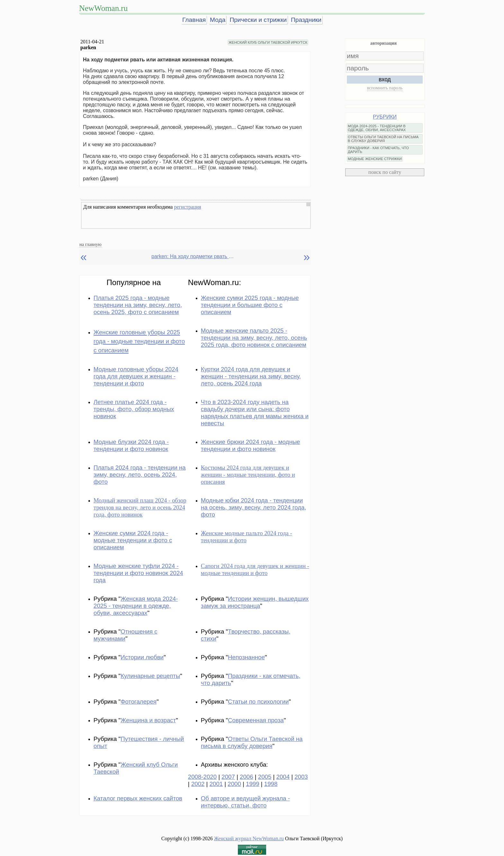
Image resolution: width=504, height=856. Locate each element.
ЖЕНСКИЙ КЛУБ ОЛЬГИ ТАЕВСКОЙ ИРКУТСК (268, 42)
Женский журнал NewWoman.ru (249, 838)
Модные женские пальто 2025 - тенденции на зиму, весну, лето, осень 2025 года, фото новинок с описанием (254, 338)
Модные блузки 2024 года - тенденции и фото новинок (131, 445)
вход (385, 79)
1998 (271, 784)
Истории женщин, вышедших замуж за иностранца (255, 602)
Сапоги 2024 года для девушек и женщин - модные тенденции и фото (255, 569)
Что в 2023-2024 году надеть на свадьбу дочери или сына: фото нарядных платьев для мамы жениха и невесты (255, 413)
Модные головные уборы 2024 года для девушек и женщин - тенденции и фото (136, 376)
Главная (194, 20)
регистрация (187, 207)
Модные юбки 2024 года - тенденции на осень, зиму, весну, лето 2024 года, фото (254, 507)
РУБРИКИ (385, 117)
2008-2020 (202, 777)
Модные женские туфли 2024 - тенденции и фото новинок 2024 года (138, 573)
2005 (265, 777)
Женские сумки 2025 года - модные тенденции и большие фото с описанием (250, 305)
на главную (90, 244)
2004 (283, 777)
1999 (253, 784)
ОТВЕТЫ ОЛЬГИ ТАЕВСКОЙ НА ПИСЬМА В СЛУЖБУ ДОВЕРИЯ (383, 139)
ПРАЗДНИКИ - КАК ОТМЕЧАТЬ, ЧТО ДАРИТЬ (378, 150)
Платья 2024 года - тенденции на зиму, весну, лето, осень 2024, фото (140, 475)
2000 (234, 784)
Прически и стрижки (258, 20)
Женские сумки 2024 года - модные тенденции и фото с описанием (133, 540)
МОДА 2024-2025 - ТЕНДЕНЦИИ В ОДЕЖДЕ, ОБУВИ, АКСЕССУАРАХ (377, 128)
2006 (247, 777)
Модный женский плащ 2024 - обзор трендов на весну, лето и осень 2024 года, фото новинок (140, 507)
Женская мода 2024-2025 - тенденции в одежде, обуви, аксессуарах (136, 606)
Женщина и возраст (148, 720)
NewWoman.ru (103, 8)
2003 (301, 777)
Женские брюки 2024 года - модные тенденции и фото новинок (251, 445)
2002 (198, 784)
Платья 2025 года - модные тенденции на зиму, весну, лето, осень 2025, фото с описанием (138, 305)
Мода (218, 20)
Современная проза (256, 720)
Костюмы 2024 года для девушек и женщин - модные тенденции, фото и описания (248, 475)
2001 (216, 784)
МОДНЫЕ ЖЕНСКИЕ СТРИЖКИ (375, 159)
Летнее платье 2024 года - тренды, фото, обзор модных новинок (134, 409)
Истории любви (142, 657)
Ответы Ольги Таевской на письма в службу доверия (252, 742)
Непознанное (246, 657)
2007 (228, 777)
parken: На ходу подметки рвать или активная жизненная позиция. (193, 256)
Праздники (306, 20)
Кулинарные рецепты (150, 676)
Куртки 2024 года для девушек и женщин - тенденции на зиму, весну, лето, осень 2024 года (251, 376)
